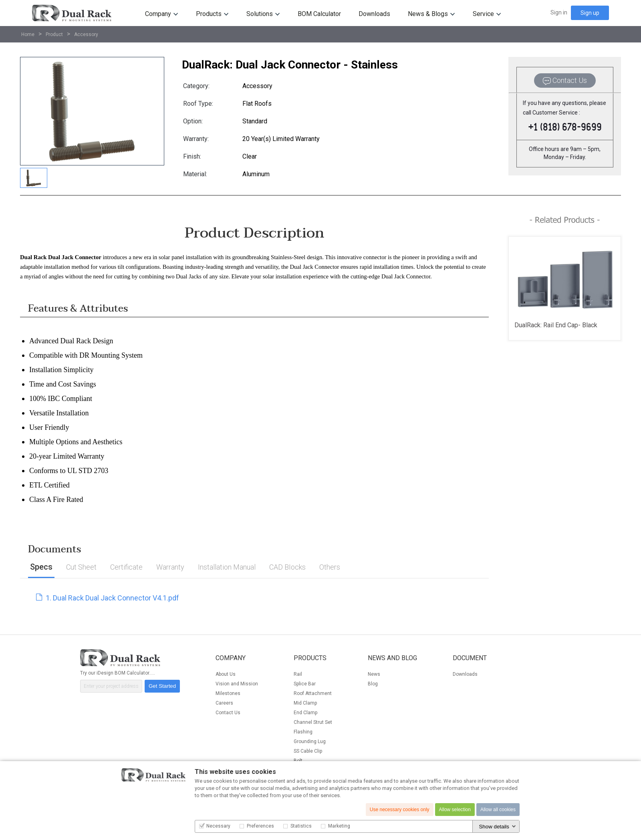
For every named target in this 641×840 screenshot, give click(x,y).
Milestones (228, 693)
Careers (224, 703)
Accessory (86, 34)
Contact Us (228, 713)
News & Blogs (428, 14)
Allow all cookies (498, 810)
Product (54, 34)
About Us (226, 674)
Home (28, 34)
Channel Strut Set (313, 722)
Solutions (260, 14)
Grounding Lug (310, 741)
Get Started (162, 686)
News (374, 674)
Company (158, 14)
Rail (298, 674)
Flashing (303, 732)
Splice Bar (305, 684)
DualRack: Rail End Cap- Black (556, 325)
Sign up (590, 13)
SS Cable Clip (308, 751)
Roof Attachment (313, 693)
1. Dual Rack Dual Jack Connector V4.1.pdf (108, 598)
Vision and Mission (237, 684)
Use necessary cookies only (400, 810)
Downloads (374, 14)
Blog (373, 684)
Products (209, 14)
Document (470, 658)
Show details (494, 827)
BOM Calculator (319, 14)
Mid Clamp (305, 703)
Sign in (559, 12)
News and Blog (392, 658)
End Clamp (305, 713)
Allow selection (455, 810)
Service (483, 14)
